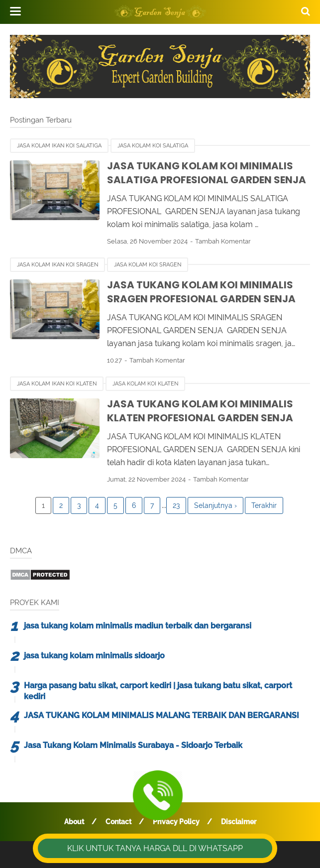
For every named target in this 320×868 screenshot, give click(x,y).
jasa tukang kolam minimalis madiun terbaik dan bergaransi (138, 626)
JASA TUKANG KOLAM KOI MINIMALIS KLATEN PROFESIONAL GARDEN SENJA (200, 411)
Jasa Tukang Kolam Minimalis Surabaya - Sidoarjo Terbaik (133, 745)
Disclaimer (239, 822)
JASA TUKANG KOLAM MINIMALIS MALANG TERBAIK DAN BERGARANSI (161, 715)
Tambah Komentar (223, 241)
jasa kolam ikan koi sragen (57, 265)
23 (176, 505)
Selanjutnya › (215, 505)
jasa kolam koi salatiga (153, 146)
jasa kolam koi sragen (148, 265)
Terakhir (264, 505)
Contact (118, 822)
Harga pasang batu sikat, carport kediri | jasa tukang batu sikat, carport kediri (158, 691)
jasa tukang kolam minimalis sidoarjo (94, 656)
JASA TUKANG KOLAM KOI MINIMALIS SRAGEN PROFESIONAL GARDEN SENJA (201, 292)
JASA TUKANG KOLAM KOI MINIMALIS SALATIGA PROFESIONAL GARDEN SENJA (207, 173)
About (74, 822)
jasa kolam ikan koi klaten (57, 384)
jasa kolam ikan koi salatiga (59, 146)
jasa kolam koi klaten (145, 384)
